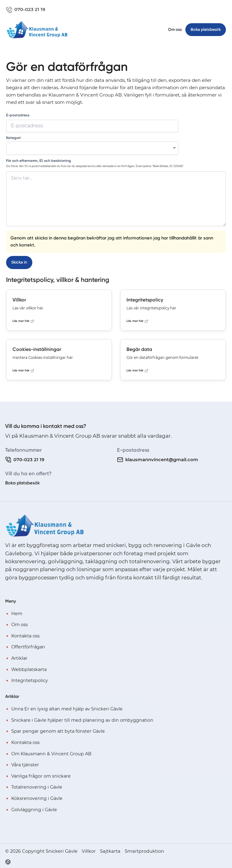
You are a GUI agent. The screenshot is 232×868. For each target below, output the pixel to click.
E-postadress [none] (18, 115)
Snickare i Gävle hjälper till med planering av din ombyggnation (82, 720)
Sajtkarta (110, 851)
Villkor (89, 851)
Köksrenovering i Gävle (37, 798)
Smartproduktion (144, 851)
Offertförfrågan (28, 647)
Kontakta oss (25, 636)
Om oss (175, 29)
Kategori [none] (13, 138)
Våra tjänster (25, 765)
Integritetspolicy (30, 680)
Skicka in (19, 262)
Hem (17, 613)
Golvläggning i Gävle (34, 809)
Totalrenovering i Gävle (37, 787)
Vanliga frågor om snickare (41, 776)
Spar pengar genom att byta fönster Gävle (58, 731)
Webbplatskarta (29, 669)
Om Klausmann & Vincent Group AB (51, 753)
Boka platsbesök (23, 483)
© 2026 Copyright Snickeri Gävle (41, 851)
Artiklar (19, 658)
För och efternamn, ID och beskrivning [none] (39, 160)
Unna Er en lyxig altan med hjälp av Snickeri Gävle (67, 709)
